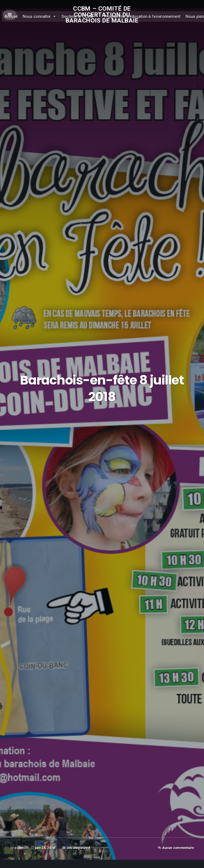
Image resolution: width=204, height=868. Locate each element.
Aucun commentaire (178, 848)
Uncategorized (78, 848)
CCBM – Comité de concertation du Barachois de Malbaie (102, 14)
